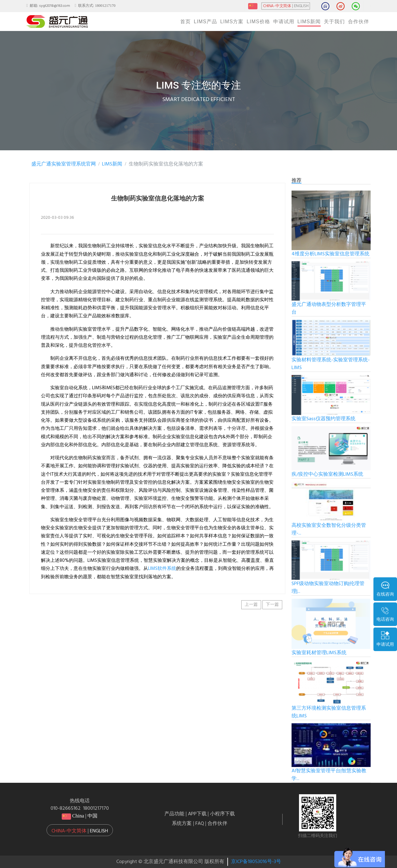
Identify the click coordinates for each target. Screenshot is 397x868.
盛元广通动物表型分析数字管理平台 (329, 308)
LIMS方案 (232, 22)
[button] (80, 830)
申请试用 (284, 22)
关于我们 (334, 22)
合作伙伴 (359, 22)
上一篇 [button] (251, 605)
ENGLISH (301, 6)
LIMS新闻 (309, 22)
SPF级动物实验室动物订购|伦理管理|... (328, 588)
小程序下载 (222, 814)
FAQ (200, 824)
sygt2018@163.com (55, 6)
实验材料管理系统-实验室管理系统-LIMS (331, 364)
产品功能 (174, 814)
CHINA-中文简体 (277, 6)
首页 (185, 22)
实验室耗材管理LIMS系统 (319, 653)
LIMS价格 (258, 22)
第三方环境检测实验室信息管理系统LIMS (329, 712)
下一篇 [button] (272, 605)
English (99, 831)
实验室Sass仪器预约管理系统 (323, 419)
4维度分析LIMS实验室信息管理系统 (330, 254)
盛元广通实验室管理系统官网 (64, 164)
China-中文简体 (69, 831)
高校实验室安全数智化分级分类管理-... (329, 529)
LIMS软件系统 (162, 569)
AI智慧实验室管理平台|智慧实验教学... (329, 775)
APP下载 (197, 814)
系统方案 (182, 824)
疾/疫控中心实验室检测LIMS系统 (327, 474)
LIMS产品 (205, 22)
